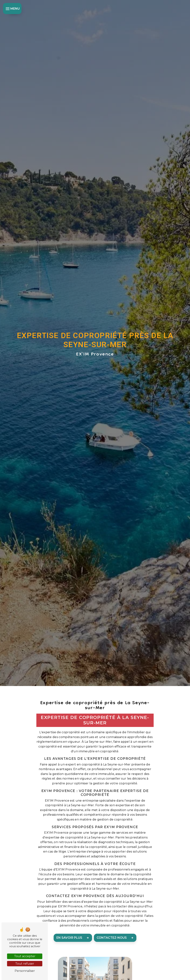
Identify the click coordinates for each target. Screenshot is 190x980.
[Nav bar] (12, 9)
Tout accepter (25, 956)
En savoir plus (74, 938)
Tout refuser (25, 964)
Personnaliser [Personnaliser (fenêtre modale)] (25, 971)
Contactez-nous (116, 938)
